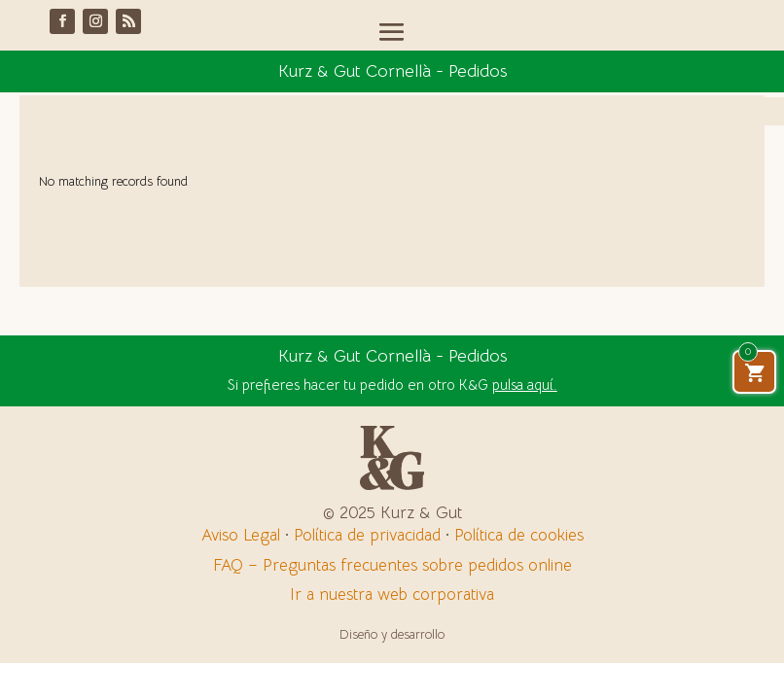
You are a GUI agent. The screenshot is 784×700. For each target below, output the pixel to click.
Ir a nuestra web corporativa (392, 595)
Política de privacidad (367, 535)
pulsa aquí (523, 385)
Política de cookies (519, 535)
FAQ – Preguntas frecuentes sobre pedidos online (392, 565)
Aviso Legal (241, 535)
